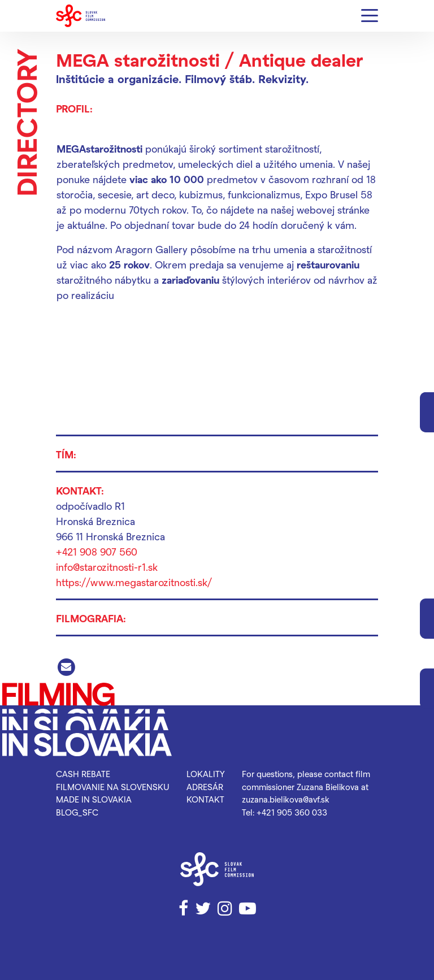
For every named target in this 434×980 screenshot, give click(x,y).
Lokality (206, 774)
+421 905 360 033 (292, 812)
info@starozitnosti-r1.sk (107, 567)
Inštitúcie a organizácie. (119, 79)
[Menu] (370, 16)
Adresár (205, 787)
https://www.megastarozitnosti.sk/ (134, 582)
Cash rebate (83, 774)
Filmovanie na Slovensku (113, 787)
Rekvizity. (283, 79)
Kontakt (205, 799)
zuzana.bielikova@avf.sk (286, 799)
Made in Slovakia (94, 799)
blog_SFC (77, 812)
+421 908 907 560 (97, 551)
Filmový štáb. (220, 79)
